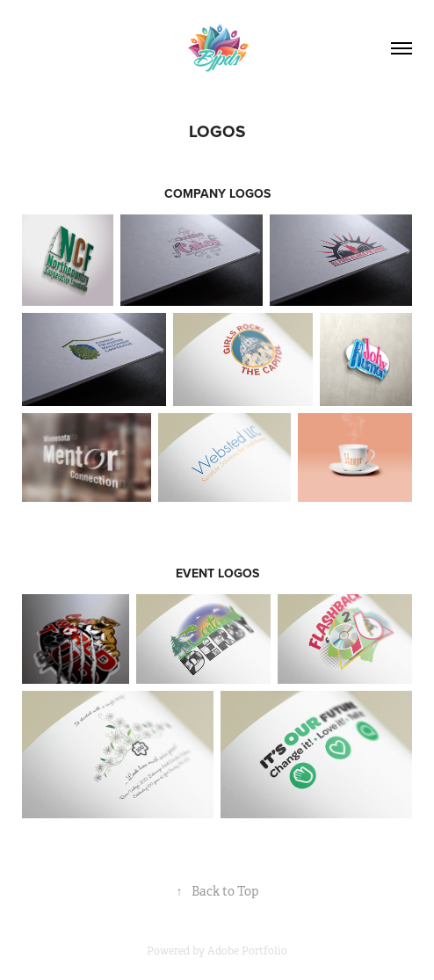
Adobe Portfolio (247, 951)
